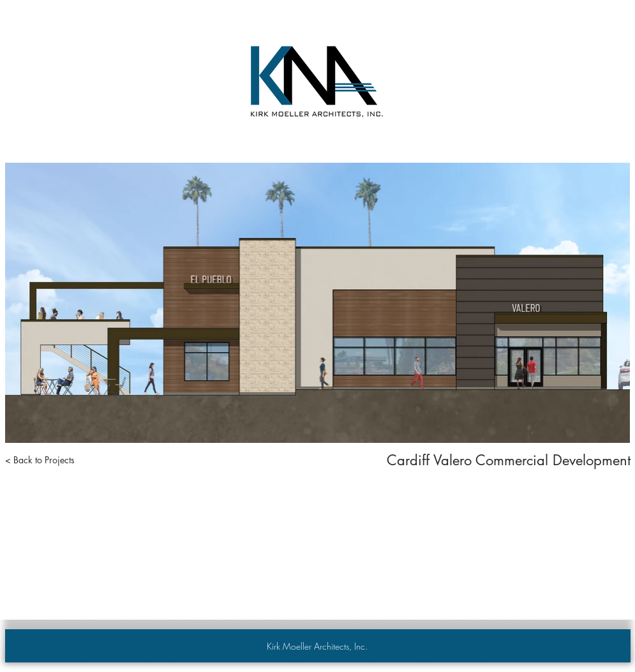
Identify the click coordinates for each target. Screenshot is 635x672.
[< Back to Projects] (40, 460)
